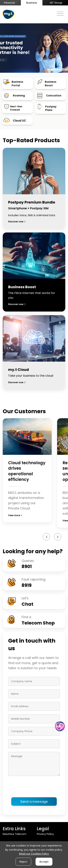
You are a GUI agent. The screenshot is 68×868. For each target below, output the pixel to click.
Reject (23, 862)
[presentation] (36, 787)
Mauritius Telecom (15, 834)
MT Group (56, 3)
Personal (9, 3)
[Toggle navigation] (60, 13)
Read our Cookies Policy (34, 854)
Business (32, 3)
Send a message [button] (34, 802)
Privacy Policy (45, 834)
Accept (44, 862)
